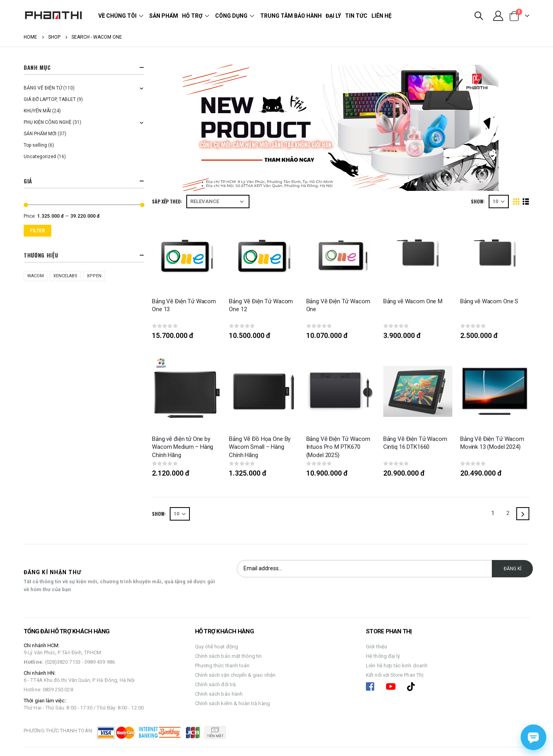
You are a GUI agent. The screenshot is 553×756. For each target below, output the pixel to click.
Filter (37, 231)
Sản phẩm (164, 16)
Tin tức (356, 16)
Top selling (35, 145)
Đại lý (333, 16)
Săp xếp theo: (167, 201)
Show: (478, 201)
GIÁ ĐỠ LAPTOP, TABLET (50, 99)
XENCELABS (65, 276)
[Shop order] (218, 202)
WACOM (36, 276)
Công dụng (236, 16)
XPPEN (94, 276)
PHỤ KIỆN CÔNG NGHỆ (48, 122)
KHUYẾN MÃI (37, 111)
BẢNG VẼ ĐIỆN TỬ (43, 88)
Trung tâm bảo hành (291, 16)
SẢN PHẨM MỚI (40, 134)
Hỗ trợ (197, 16)
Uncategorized (40, 157)
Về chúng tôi (122, 16)
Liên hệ (381, 16)
